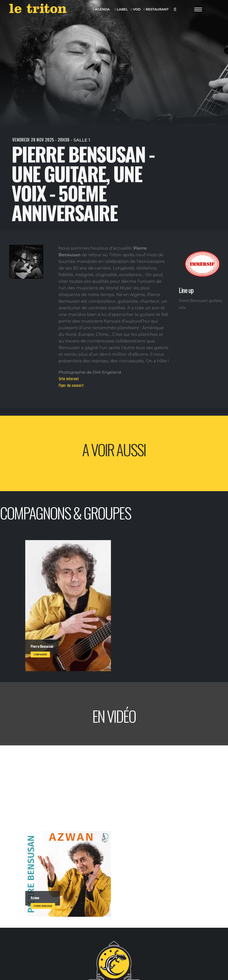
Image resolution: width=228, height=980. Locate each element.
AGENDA (101, 10)
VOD (136, 10)
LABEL (121, 10)
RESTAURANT (156, 10)
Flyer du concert (71, 385)
